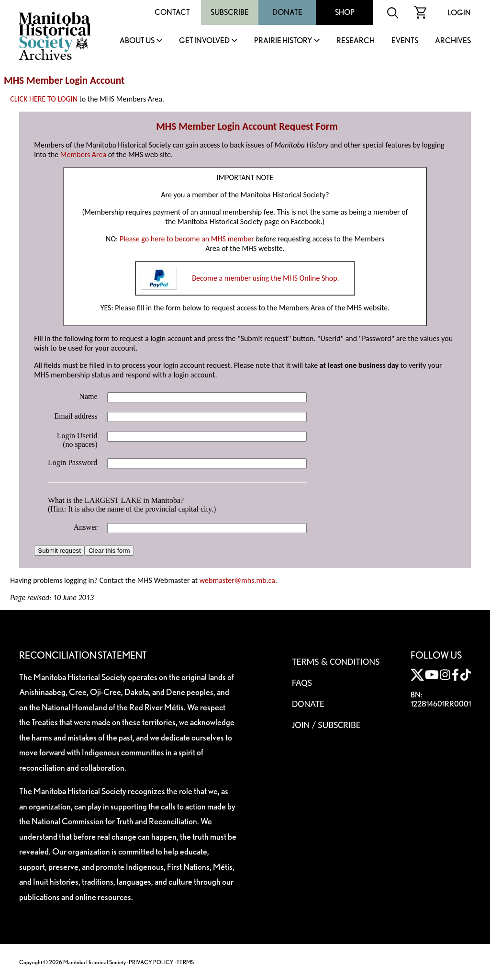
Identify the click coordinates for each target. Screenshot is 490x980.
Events (405, 41)
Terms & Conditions (336, 661)
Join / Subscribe (326, 725)
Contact (172, 12)
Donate (287, 12)
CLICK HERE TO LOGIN (44, 99)
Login (459, 13)
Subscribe (230, 12)
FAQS (302, 683)
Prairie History (283, 41)
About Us (137, 41)
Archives (453, 41)
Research (356, 41)
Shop (345, 12)
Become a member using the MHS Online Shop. (265, 278)
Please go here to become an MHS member (187, 239)
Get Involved (204, 41)
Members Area (83, 154)
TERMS (185, 962)
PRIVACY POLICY (151, 962)
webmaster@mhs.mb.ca (237, 580)
